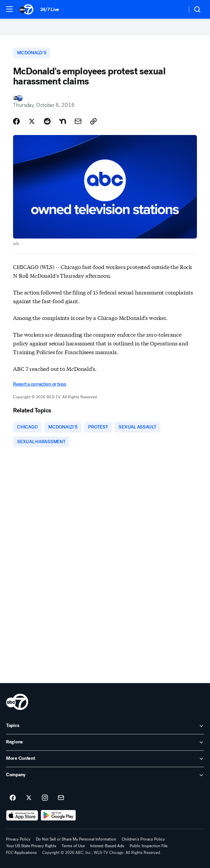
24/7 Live (50, 10)
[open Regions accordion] (105, 742)
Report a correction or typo (40, 384)
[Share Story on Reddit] (47, 121)
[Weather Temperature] (177, 9)
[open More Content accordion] (105, 759)
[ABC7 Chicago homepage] (26, 9)
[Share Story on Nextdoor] (63, 121)
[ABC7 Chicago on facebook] (13, 798)
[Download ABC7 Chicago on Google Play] (58, 815)
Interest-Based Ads (107, 846)
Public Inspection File (149, 846)
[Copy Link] (93, 121)
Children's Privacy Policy (143, 839)
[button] (9, 9)
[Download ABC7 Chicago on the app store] (22, 815)
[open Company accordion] (105, 775)
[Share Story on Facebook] (16, 121)
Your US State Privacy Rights (31, 846)
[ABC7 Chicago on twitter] (29, 798)
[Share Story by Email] (78, 121)
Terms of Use (73, 846)
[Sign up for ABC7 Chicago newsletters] (61, 798)
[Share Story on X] (32, 121)
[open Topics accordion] (105, 726)
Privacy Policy (18, 839)
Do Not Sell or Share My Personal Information (76, 839)
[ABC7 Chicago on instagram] (45, 798)
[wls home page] (17, 702)
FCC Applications (21, 853)
